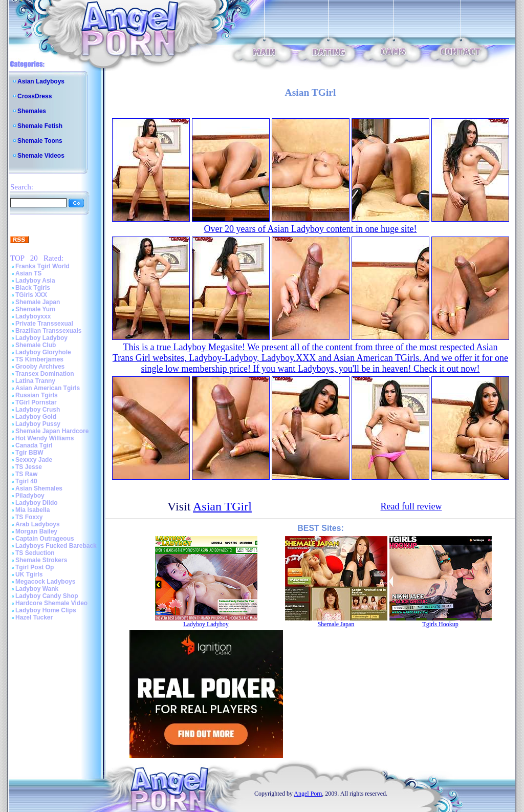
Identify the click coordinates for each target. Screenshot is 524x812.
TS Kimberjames (39, 359)
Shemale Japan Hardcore (52, 431)
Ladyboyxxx (33, 316)
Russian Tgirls (37, 395)
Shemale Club (36, 345)
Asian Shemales (39, 488)
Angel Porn (308, 794)
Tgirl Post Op (35, 567)
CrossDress (35, 96)
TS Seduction (35, 553)
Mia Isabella (32, 510)
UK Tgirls (29, 574)
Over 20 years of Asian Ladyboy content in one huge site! (311, 229)
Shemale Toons (40, 141)
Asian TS (28, 273)
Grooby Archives (40, 367)
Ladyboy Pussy (38, 424)
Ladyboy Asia (35, 281)
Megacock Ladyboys (45, 582)
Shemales (32, 111)
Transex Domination (45, 374)
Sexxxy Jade (34, 460)
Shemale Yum (35, 309)
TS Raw (26, 474)
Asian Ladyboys (41, 81)
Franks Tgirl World (42, 266)
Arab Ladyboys (38, 524)
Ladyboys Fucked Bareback (56, 546)
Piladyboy (30, 496)
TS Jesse (29, 467)
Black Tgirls (33, 288)
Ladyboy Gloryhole (43, 352)
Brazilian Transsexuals (48, 331)
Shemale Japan (38, 302)
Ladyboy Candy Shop (47, 596)
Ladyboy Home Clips (46, 610)
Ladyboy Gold (36, 417)
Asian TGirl (222, 506)
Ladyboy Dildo (37, 503)
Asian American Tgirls (48, 388)
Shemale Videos (41, 156)
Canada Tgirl (34, 445)
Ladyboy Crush (38, 410)
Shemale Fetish (40, 126)
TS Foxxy (29, 517)
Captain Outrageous (45, 539)
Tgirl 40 (26, 481)
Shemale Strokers (41, 560)
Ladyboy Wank (37, 589)
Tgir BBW (29, 453)
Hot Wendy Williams (45, 438)
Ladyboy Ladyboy (41, 338)
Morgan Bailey (36, 531)
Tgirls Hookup (440, 624)
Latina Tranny (35, 381)
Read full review (411, 506)
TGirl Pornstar (36, 402)
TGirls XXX (31, 295)
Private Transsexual (44, 324)
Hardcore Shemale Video (51, 603)
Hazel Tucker (34, 617)
